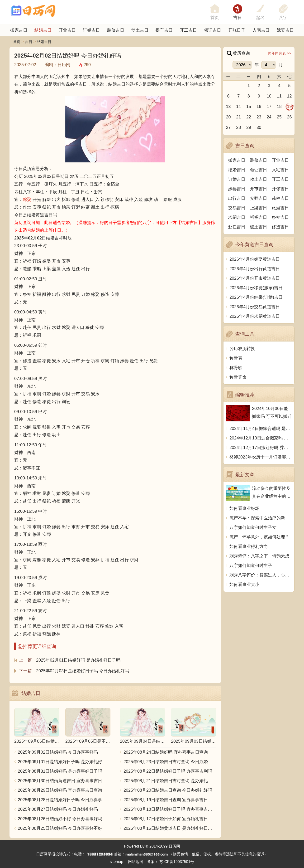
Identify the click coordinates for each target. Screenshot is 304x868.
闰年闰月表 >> (279, 53)
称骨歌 (236, 368)
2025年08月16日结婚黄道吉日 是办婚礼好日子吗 (170, 828)
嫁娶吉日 (285, 30)
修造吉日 (280, 227)
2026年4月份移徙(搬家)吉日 (256, 288)
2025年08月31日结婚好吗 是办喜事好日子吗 (60, 771)
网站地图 (136, 862)
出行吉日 (237, 198)
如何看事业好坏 (244, 508)
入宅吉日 (261, 30)
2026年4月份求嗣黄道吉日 (255, 316)
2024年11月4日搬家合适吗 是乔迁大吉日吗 (261, 429)
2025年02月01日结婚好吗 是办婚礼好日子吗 (78, 660)
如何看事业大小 (244, 585)
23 (259, 117)
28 (238, 127)
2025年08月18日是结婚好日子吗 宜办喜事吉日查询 (170, 809)
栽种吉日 (280, 198)
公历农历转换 (242, 349)
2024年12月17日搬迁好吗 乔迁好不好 (261, 448)
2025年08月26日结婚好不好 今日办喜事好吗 (60, 819)
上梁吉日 (259, 208)
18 (279, 107)
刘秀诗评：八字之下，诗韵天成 (259, 556)
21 (238, 117)
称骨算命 (238, 377)
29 (249, 127)
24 (269, 117)
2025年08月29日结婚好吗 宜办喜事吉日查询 (60, 790)
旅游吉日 (280, 208)
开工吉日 (188, 30)
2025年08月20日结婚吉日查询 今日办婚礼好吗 (168, 790)
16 (259, 107)
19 (290, 107)
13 (228, 107)
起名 (260, 18)
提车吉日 (164, 30)
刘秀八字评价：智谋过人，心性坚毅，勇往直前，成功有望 (261, 575)
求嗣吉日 (237, 217)
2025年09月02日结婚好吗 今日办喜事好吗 (58, 752)
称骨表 (236, 358)
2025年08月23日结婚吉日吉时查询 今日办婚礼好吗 (170, 762)
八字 (283, 18)
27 (228, 127)
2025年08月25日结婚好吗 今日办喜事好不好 (60, 828)
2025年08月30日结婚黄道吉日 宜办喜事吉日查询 (64, 781)
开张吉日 (280, 189)
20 (228, 117)
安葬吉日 (259, 198)
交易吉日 (237, 208)
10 (269, 96)
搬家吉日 (19, 30)
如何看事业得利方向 (249, 546)
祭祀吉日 (280, 217)
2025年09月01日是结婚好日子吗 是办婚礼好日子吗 (64, 762)
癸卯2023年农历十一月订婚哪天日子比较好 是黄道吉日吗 (261, 457)
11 (279, 96)
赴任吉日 (237, 227)
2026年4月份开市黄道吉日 (255, 278)
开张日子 (237, 30)
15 (249, 107)
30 (259, 127)
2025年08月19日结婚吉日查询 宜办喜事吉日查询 (170, 800)
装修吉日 (116, 30)
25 (279, 117)
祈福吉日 (259, 217)
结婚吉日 (43, 30)
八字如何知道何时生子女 (253, 527)
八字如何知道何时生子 (251, 566)
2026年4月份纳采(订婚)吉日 (256, 297)
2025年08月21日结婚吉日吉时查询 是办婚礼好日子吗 (170, 781)
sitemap (117, 862)
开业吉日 (67, 30)
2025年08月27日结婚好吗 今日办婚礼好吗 (58, 809)
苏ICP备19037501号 (177, 862)
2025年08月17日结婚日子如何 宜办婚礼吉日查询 (170, 819)
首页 (17, 42)
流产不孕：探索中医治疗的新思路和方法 (261, 518)
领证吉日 (213, 30)
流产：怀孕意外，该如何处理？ (259, 537)
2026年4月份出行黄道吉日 (255, 269)
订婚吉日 (91, 30)
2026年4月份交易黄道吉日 (255, 307)
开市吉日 (259, 189)
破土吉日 (259, 227)
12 (290, 96)
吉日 (237, 18)
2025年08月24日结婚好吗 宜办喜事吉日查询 (166, 752)
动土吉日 (140, 30)
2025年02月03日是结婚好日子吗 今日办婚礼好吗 (83, 671)
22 (249, 117)
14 (238, 107)
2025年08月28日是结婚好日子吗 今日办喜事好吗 (64, 800)
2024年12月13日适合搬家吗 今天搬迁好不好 (261, 438)
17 (269, 107)
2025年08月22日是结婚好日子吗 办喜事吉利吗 (168, 771)
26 (290, 117)
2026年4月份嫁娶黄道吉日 (255, 259)
